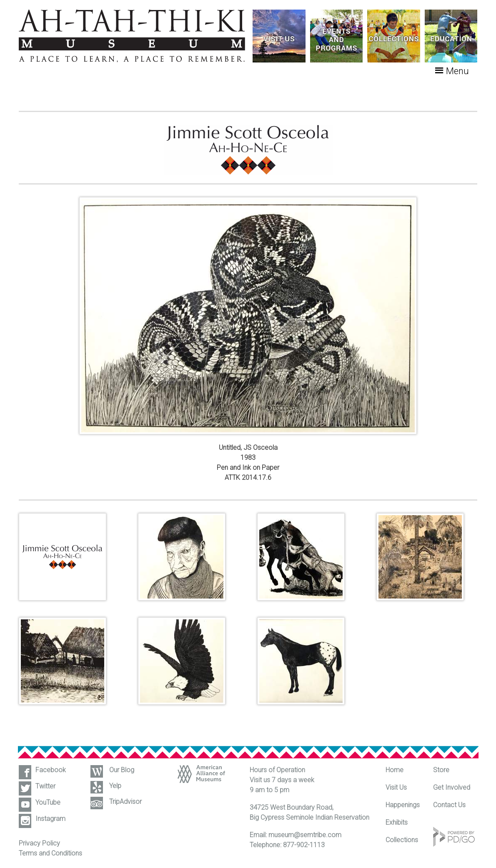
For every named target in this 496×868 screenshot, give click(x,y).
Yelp (115, 786)
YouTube (48, 802)
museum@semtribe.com (305, 835)
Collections (402, 840)
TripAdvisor (125, 802)
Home (395, 770)
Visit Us (396, 787)
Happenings (403, 805)
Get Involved (452, 787)
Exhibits (397, 822)
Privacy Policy (39, 843)
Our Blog (122, 770)
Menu (457, 71)
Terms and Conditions (50, 853)
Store (441, 770)
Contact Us (449, 805)
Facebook (51, 770)
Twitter (45, 786)
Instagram (50, 819)
